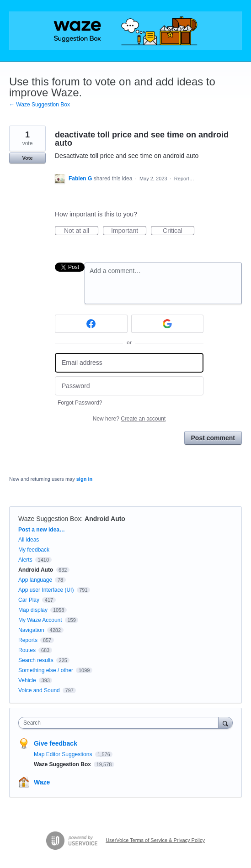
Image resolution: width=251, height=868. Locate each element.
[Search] (225, 723)
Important (129, 231)
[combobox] (120, 723)
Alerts (25, 560)
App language (35, 580)
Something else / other (46, 670)
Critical (179, 231)
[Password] (129, 386)
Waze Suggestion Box (50, 519)
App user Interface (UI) (46, 590)
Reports (28, 640)
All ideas (29, 540)
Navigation (31, 630)
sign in (84, 479)
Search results (36, 660)
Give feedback (56, 743)
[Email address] (129, 363)
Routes (27, 650)
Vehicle (27, 680)
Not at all (81, 231)
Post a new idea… (42, 530)
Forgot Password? (80, 403)
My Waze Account (40, 620)
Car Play (29, 600)
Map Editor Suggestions (64, 754)
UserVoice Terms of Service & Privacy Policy (155, 840)
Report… (184, 179)
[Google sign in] (168, 324)
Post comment (213, 438)
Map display (33, 610)
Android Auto (105, 519)
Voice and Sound (39, 690)
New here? (129, 419)
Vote (27, 158)
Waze (42, 782)
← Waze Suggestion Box (40, 105)
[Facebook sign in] (91, 324)
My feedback (34, 550)
